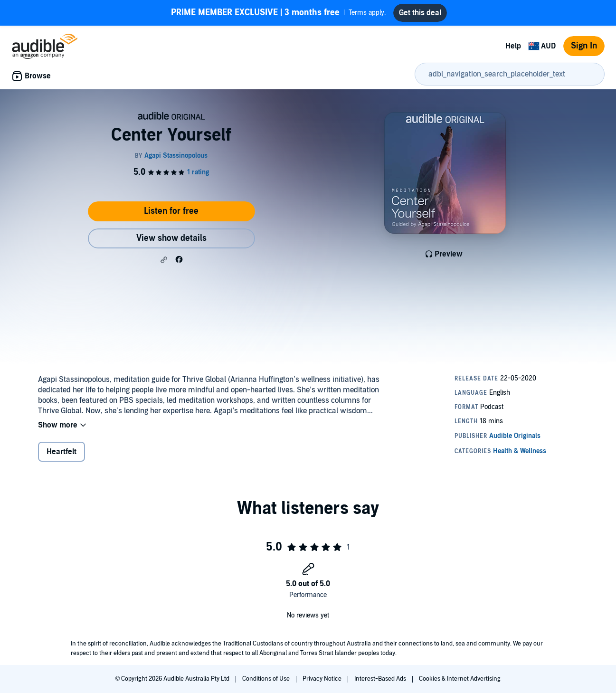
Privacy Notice (323, 679)
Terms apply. (278, 13)
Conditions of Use (267, 679)
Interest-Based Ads (381, 679)
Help (513, 46)
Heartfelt (62, 452)
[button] (164, 260)
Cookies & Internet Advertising (460, 679)
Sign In (584, 46)
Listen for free (171, 211)
